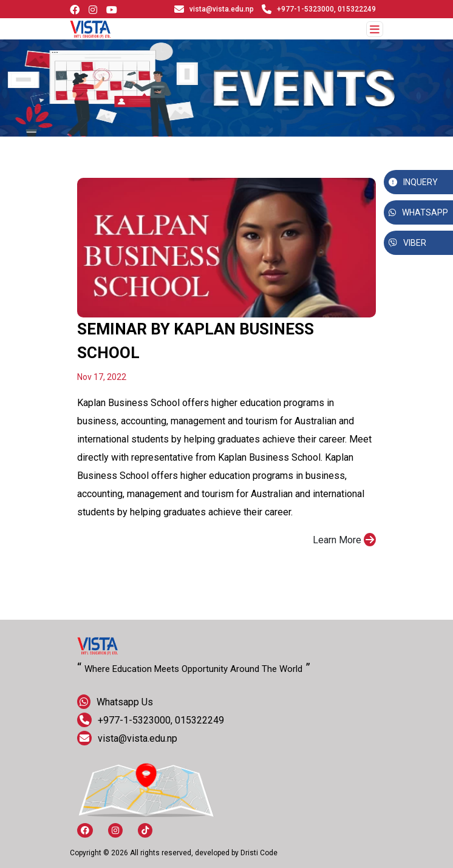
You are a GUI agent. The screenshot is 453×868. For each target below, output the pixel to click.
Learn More (344, 540)
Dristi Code (259, 853)
